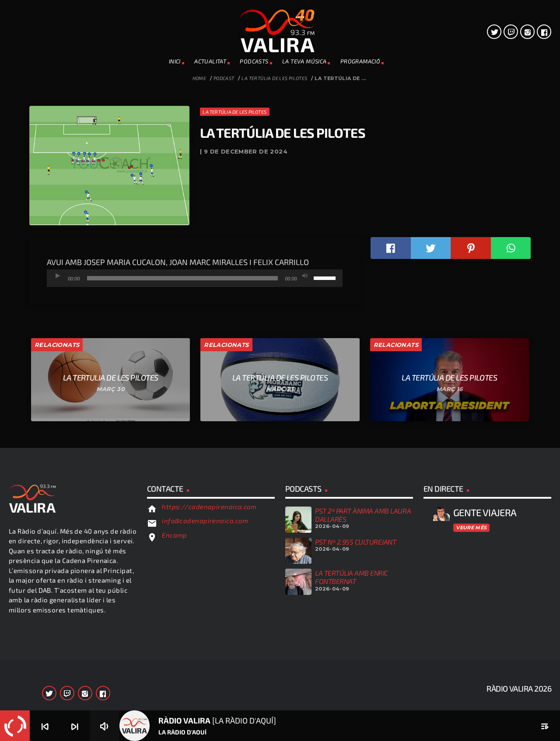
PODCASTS (254, 61)
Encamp (175, 675)
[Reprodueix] (58, 416)
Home (199, 78)
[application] (195, 419)
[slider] (183, 419)
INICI (175, 61)
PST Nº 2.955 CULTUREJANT (355, 682)
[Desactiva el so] (305, 416)
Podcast (224, 78)
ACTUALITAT (210, 61)
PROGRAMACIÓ (360, 61)
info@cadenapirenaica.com (205, 661)
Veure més (471, 668)
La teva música (304, 61)
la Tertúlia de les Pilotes (274, 78)
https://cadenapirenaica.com (209, 647)
